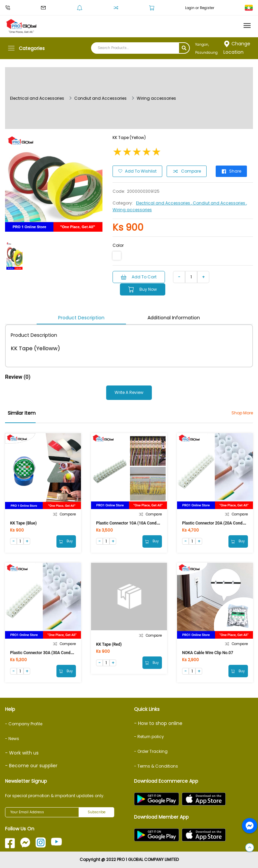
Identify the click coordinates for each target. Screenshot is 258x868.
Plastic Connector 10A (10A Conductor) (132, 522)
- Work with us (22, 753)
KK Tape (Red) (109, 644)
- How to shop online (158, 723)
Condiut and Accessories (100, 98)
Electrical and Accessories (37, 98)
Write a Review (129, 392)
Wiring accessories (156, 98)
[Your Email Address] (42, 812)
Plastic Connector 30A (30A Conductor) (46, 652)
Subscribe (97, 812)
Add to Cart (139, 277)
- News (12, 739)
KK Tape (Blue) (23, 522)
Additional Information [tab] (174, 317)
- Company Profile (24, 724)
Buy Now (144, 289)
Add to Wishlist (137, 171)
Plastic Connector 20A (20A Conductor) (218, 522)
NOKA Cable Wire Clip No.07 (208, 652)
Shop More (242, 412)
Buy (66, 541)
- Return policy (149, 737)
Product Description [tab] (81, 317)
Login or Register (200, 8)
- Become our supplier (31, 766)
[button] (250, 848)
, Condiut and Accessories (219, 203)
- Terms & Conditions (156, 766)
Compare (187, 171)
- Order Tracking (151, 751)
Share (232, 171)
